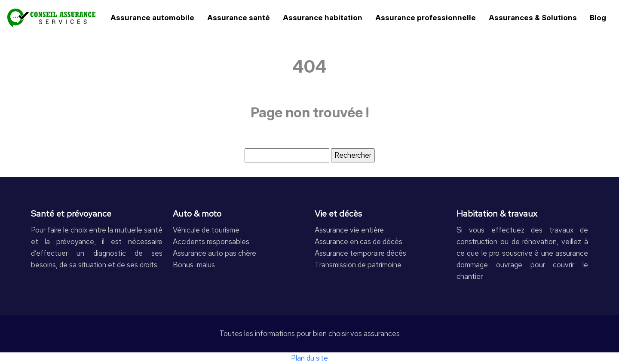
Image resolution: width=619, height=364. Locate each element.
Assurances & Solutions (533, 18)
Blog (598, 18)
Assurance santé (239, 18)
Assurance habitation (323, 18)
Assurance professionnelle (426, 18)
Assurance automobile (152, 18)
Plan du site (309, 358)
